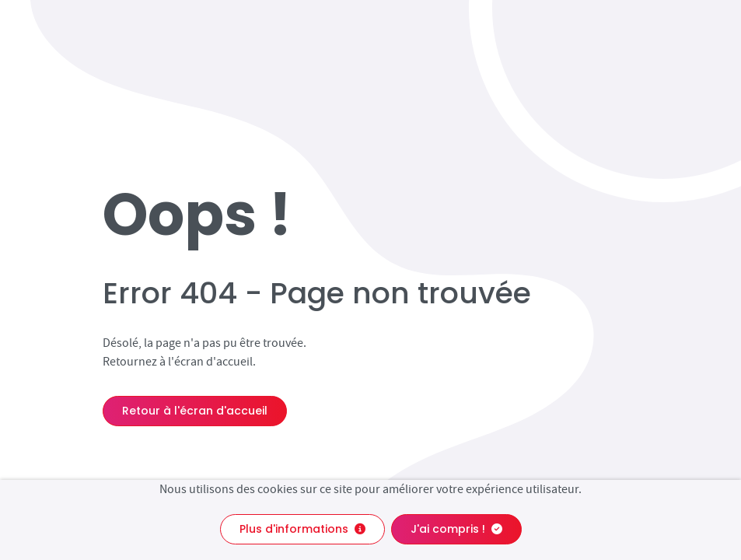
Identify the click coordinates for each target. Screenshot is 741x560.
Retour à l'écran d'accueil (195, 411)
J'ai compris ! (456, 529)
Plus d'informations (302, 529)
